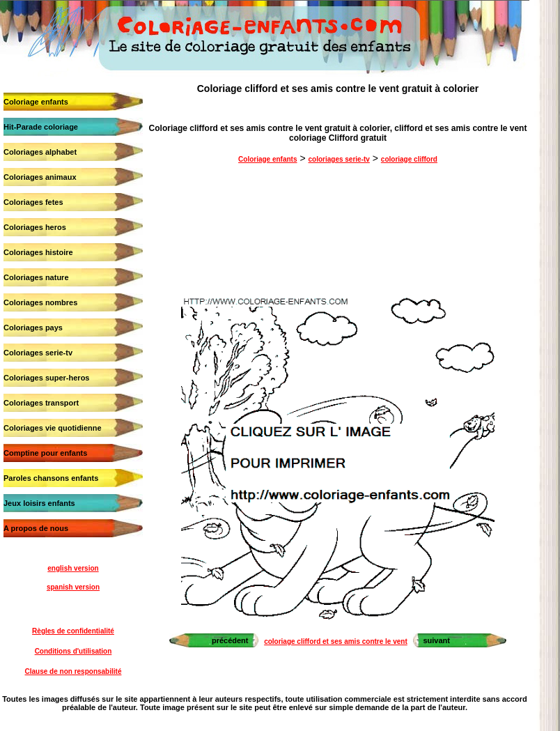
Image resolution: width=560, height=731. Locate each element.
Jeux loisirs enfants (39, 503)
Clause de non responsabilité (73, 671)
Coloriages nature (36, 277)
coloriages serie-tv (339, 159)
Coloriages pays (33, 328)
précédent (230, 640)
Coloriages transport (41, 403)
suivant (436, 640)
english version (73, 568)
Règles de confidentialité (73, 631)
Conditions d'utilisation (73, 651)
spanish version (73, 587)
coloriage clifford (409, 159)
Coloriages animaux (40, 177)
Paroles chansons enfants (51, 478)
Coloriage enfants (36, 102)
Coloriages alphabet (40, 152)
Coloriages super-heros (46, 378)
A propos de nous (36, 528)
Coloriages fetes (33, 202)
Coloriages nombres (40, 302)
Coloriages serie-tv (38, 353)
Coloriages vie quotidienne (53, 428)
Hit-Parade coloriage (41, 127)
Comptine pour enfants (45, 453)
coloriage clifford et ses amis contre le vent (336, 641)
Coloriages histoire (38, 252)
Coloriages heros (35, 227)
